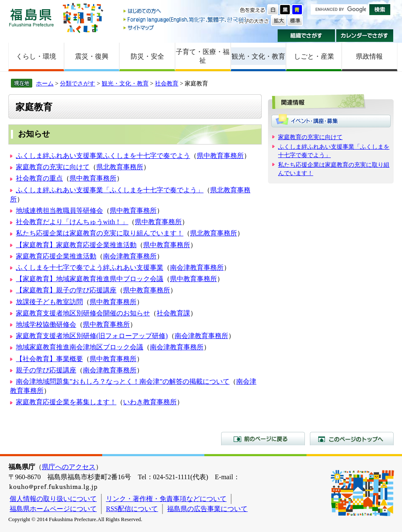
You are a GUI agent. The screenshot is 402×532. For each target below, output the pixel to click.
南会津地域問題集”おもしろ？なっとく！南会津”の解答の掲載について (123, 381)
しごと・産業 (314, 56)
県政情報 (369, 56)
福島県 (31, 17)
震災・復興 (92, 56)
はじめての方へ (186, 12)
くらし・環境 (36, 56)
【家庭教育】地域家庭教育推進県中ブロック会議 (90, 279)
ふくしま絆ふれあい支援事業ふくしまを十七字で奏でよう (103, 156)
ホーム (45, 83)
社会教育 (167, 83)
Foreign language (186, 19)
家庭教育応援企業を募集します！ (66, 402)
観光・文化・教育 (258, 56)
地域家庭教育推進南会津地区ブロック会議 (80, 347)
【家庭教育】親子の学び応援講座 (66, 290)
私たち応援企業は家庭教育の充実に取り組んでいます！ (100, 233)
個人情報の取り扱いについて (53, 499)
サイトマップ (186, 27)
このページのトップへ (352, 439)
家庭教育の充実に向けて (53, 167)
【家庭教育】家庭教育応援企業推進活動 (76, 245)
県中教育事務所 (220, 156)
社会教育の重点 (39, 178)
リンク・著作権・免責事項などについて (166, 499)
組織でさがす (306, 36)
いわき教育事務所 (150, 402)
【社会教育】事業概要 (49, 359)
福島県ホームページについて (53, 509)
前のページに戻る (263, 439)
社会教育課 (173, 313)
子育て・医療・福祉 (203, 56)
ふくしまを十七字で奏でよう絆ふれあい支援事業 (90, 267)
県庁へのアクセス (69, 467)
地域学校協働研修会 (46, 324)
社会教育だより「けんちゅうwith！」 (72, 222)
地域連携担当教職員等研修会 (59, 210)
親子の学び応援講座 (46, 370)
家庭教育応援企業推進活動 (56, 256)
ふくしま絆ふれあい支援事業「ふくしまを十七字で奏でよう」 (110, 190)
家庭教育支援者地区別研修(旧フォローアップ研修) (92, 336)
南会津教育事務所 (130, 256)
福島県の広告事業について (207, 509)
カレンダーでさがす (365, 36)
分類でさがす (77, 83)
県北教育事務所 (120, 167)
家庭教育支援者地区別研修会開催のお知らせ (83, 313)
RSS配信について (132, 509)
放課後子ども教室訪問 (49, 302)
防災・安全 (147, 56)
